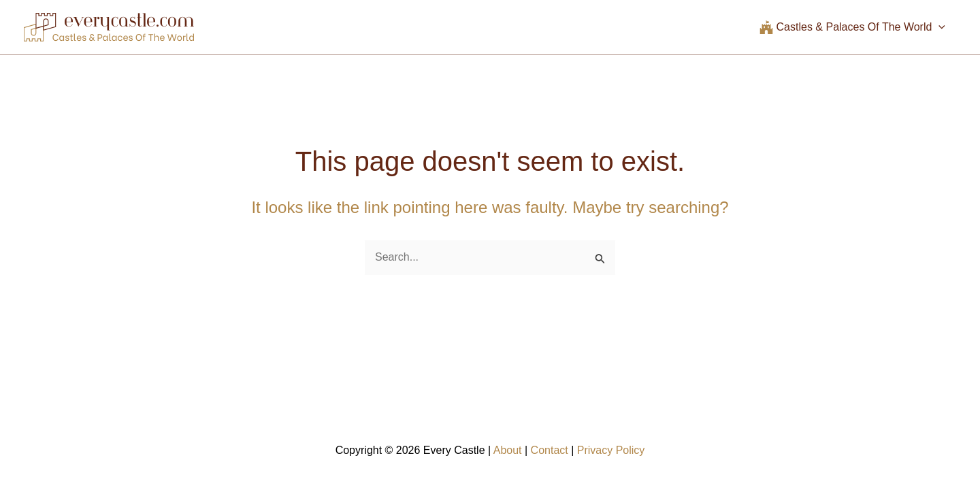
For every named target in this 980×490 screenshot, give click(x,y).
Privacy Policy (611, 450)
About (508, 450)
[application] (938, 27)
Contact (550, 450)
